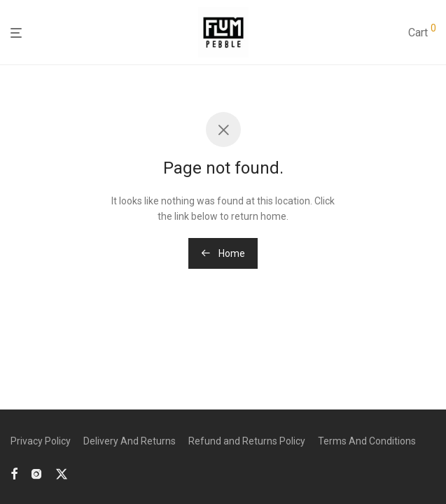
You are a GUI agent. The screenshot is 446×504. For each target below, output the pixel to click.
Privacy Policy (41, 441)
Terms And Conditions (367, 441)
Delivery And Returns (130, 441)
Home (223, 253)
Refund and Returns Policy (247, 441)
